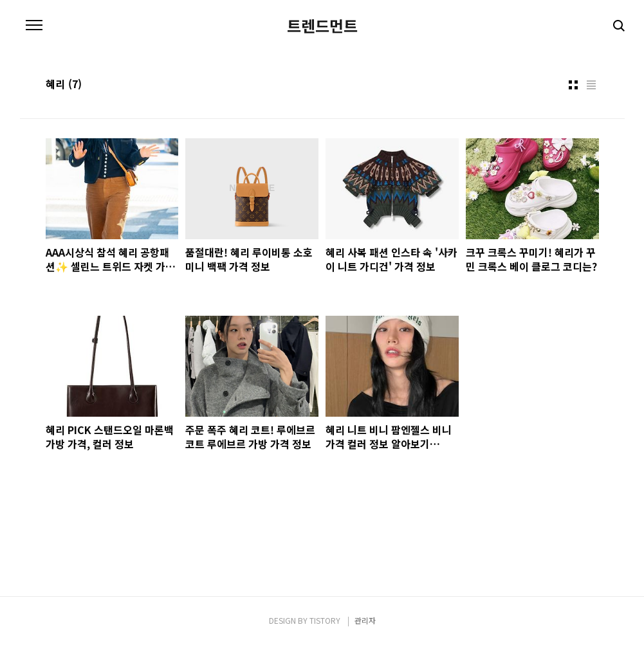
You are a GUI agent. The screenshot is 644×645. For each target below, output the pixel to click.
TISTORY (325, 620)
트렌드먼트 (322, 26)
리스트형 (591, 85)
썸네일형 (573, 85)
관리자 (365, 620)
